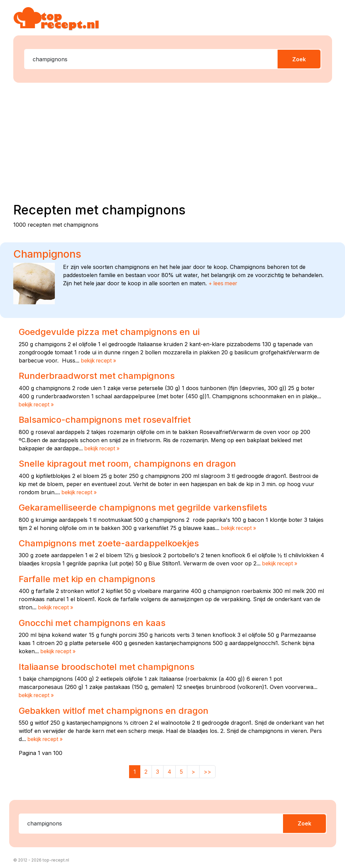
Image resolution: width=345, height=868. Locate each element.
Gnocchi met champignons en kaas (95, 621)
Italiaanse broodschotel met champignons (109, 664)
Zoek (299, 59)
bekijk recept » (100, 360)
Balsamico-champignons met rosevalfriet (108, 419)
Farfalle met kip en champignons (89, 577)
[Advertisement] (177, 141)
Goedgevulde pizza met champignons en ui (112, 332)
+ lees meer (224, 283)
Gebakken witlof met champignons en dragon (117, 708)
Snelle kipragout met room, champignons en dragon (131, 463)
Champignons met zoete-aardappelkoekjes (112, 542)
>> (207, 769)
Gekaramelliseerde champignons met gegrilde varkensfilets (148, 506)
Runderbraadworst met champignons (99, 375)
